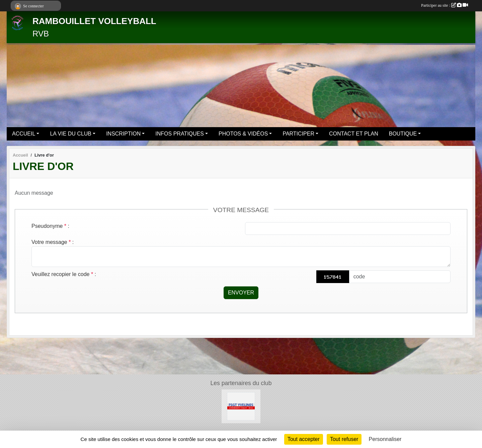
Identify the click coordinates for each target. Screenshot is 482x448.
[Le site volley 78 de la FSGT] (241, 406)
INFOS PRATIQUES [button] (180, 134)
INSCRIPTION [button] (123, 134)
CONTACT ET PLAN (354, 134)
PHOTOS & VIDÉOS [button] (243, 134)
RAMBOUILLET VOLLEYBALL (94, 21)
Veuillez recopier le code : (64, 274)
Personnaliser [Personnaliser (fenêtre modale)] (385, 439)
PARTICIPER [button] (298, 134)
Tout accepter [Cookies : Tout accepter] (304, 439)
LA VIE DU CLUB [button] (71, 134)
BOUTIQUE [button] (403, 134)
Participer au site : (445, 5)
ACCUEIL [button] (24, 134)
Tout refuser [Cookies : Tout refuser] (344, 439)
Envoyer (241, 293)
